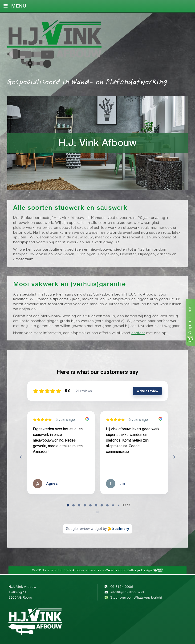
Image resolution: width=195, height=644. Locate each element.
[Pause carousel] (97, 512)
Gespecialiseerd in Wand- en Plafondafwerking (87, 81)
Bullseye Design (140, 571)
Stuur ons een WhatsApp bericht (136, 598)
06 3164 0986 (122, 587)
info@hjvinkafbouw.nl (127, 592)
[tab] (68, 505)
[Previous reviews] (21, 457)
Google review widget (84, 529)
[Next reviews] (174, 457)
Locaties (94, 571)
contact (138, 333)
